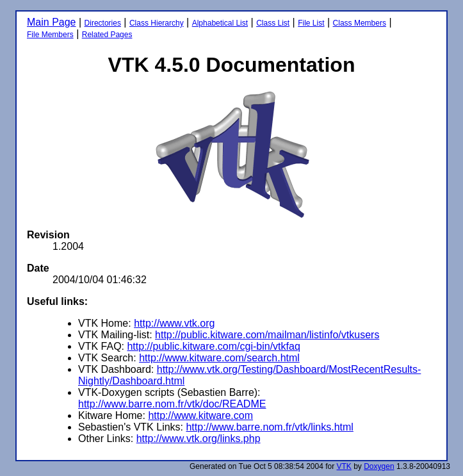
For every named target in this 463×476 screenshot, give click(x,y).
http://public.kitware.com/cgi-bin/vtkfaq (213, 346)
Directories (103, 23)
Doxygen (379, 466)
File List (311, 23)
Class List (273, 23)
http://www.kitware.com (200, 415)
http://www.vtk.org (174, 323)
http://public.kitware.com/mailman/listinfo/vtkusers (267, 335)
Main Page (52, 22)
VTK (344, 466)
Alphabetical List (220, 23)
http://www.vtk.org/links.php (199, 439)
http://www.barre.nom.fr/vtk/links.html (269, 427)
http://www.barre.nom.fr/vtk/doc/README (172, 404)
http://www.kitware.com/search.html (219, 358)
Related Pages (107, 35)
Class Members (360, 23)
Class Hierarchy (157, 23)
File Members (50, 35)
